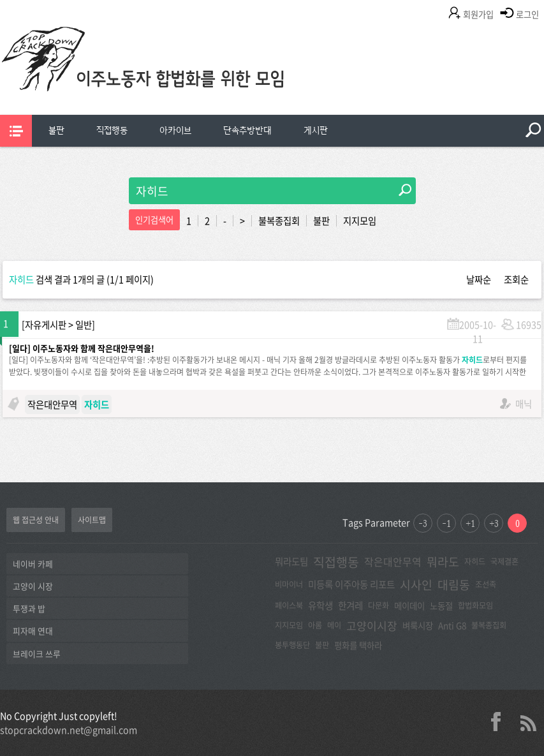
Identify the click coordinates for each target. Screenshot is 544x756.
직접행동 (112, 130)
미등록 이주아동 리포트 (351, 584)
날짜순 (479, 279)
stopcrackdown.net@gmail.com (69, 730)
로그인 (527, 14)
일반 (84, 325)
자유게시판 (46, 325)
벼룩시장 (418, 625)
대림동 (454, 585)
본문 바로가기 (0, 0)
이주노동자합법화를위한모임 (169, 80)
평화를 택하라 (358, 645)
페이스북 (289, 605)
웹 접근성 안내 (36, 520)
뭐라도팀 (291, 561)
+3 (494, 523)
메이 (334, 625)
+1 (470, 523)
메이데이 (409, 605)
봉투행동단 (292, 645)
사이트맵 (92, 520)
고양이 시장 (33, 586)
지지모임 (360, 221)
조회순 (516, 279)
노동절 (441, 605)
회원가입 (478, 14)
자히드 (475, 561)
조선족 (486, 584)
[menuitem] (56, 131)
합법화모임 (475, 605)
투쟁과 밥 (29, 608)
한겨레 (350, 605)
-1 (446, 523)
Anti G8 (452, 625)
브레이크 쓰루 (37, 654)
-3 (423, 523)
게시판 (316, 130)
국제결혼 (504, 561)
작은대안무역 (52, 404)
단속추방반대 (247, 130)
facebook (501, 722)
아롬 (315, 625)
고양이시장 (372, 626)
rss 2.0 (528, 722)
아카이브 (175, 130)
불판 (56, 130)
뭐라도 (443, 562)
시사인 (416, 585)
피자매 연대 (33, 631)
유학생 (320, 605)
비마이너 (289, 584)
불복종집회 (279, 221)
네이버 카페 (33, 564)
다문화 (379, 605)
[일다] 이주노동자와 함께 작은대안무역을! (82, 348)
